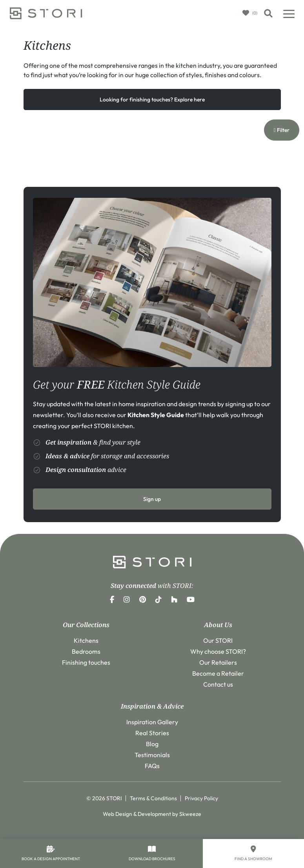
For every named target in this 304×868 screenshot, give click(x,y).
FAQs (152, 766)
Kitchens (86, 640)
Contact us (218, 684)
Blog (152, 744)
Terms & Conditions (153, 798)
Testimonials (152, 755)
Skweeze (190, 814)
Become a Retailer (218, 673)
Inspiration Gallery (152, 722)
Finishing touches (86, 662)
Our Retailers (218, 662)
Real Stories (152, 733)
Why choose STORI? (218, 651)
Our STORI (218, 640)
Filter (282, 130)
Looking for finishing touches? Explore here (152, 99)
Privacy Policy (201, 798)
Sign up (152, 499)
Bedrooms (86, 651)
